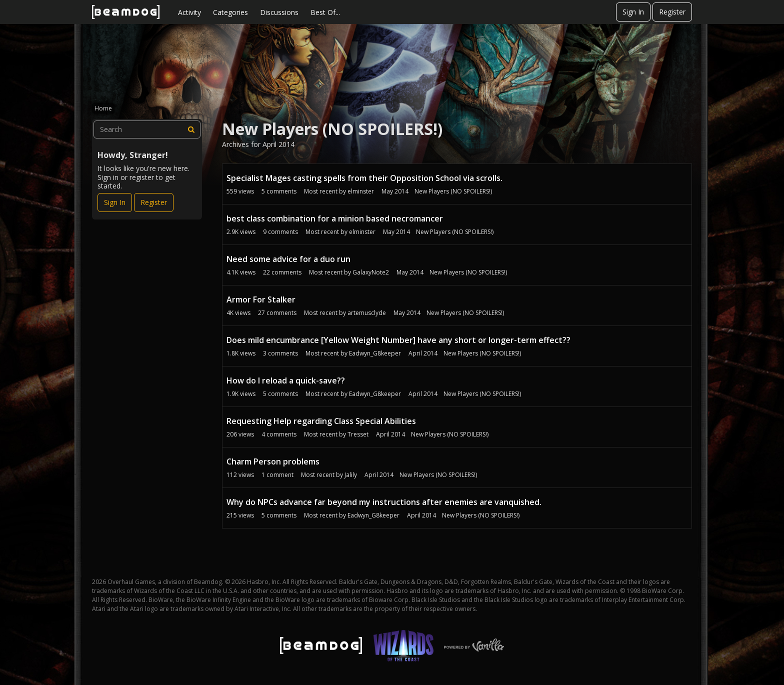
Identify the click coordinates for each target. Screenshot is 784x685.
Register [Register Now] (154, 202)
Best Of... (325, 12)
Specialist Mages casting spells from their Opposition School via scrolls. (364, 178)
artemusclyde (367, 313)
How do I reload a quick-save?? (286, 380)
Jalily (351, 475)
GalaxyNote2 (371, 272)
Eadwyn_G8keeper (375, 353)
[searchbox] (147, 129)
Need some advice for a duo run (288, 259)
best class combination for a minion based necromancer (335, 218)
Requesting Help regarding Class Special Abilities (321, 421)
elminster (361, 191)
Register (672, 12)
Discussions (279, 12)
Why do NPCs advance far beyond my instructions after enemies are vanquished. (384, 502)
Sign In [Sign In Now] (115, 202)
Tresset (358, 434)
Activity (189, 12)
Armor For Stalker (261, 299)
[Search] (191, 129)
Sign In (633, 12)
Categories (230, 12)
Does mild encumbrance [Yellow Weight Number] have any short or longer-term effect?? (398, 340)
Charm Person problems (273, 461)
